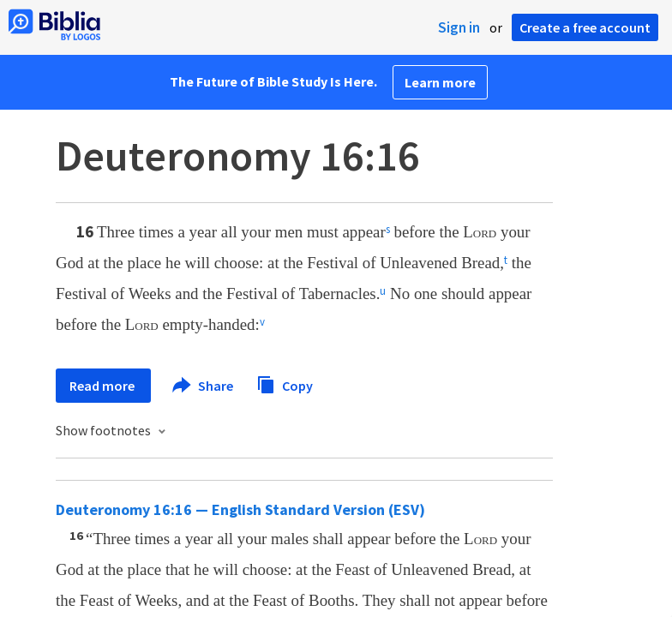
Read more (103, 386)
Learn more (440, 82)
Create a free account (585, 27)
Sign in (459, 27)
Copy (285, 383)
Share (204, 386)
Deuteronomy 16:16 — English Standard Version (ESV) (240, 509)
